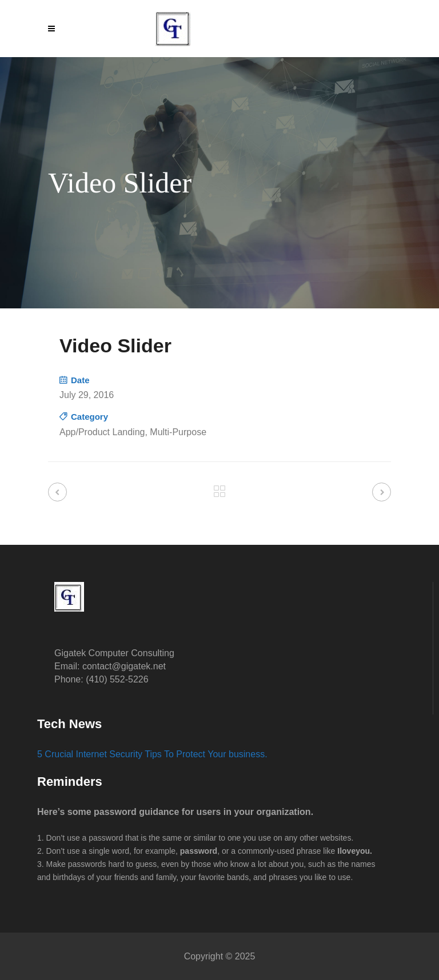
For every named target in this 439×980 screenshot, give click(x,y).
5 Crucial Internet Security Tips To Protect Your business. (152, 754)
